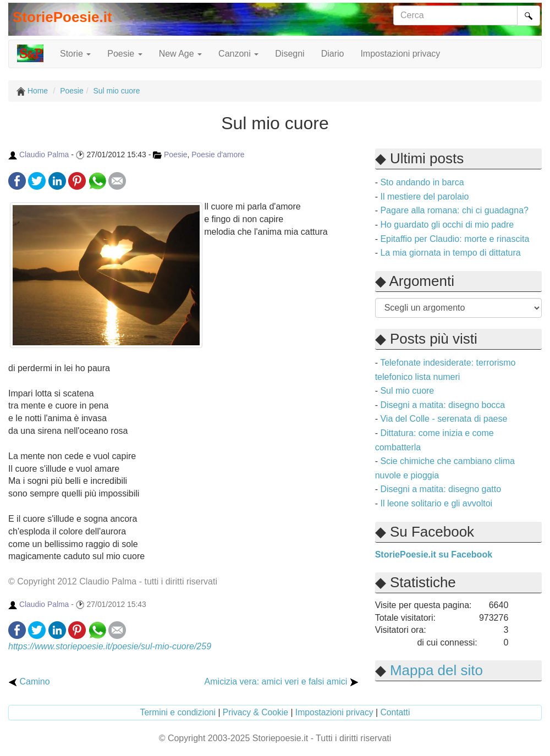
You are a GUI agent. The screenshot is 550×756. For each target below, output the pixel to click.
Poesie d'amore (218, 154)
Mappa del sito (436, 670)
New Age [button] (180, 54)
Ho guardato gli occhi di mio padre (447, 225)
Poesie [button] (125, 54)
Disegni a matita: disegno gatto (441, 489)
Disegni (290, 54)
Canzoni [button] (238, 54)
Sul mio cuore (407, 391)
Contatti (395, 712)
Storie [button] (75, 54)
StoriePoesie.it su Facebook (434, 554)
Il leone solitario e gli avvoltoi (436, 503)
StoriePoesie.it (62, 17)
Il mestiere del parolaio (424, 197)
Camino (29, 681)
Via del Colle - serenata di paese (444, 419)
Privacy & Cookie (255, 712)
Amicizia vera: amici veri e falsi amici (282, 681)
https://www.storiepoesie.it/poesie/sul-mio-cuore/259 (110, 646)
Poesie (176, 154)
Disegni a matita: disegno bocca (442, 405)
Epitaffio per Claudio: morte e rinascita (455, 239)
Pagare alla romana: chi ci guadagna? (454, 210)
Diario (333, 54)
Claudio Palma (44, 154)
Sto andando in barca (422, 182)
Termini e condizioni (178, 712)
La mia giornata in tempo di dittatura (450, 253)
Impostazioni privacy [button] (400, 54)
